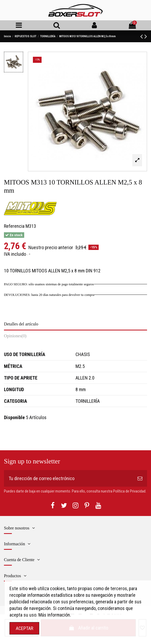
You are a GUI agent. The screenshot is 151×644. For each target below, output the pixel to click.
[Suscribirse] (140, 478)
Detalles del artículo (21, 324)
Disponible (14, 417)
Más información (54, 615)
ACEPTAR (24, 628)
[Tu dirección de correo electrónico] (68, 478)
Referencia (14, 226)
